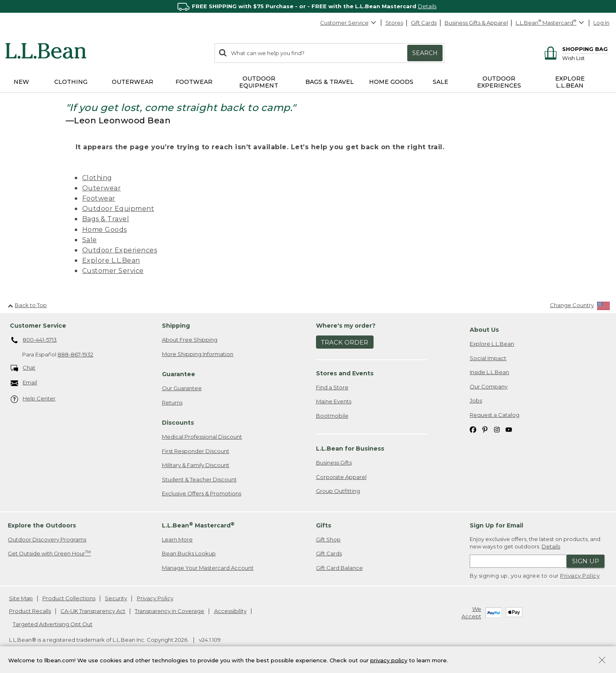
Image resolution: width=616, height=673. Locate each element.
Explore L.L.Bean (111, 260)
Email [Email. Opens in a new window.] (24, 383)
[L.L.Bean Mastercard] (551, 23)
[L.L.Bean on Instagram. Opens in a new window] (497, 429)
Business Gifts (334, 463)
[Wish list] (585, 58)
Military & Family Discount (196, 465)
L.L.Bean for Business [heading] (350, 449)
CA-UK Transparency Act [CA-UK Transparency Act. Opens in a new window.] (93, 611)
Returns (172, 402)
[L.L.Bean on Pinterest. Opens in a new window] (485, 429)
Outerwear (102, 188)
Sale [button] (441, 82)
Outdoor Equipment (118, 209)
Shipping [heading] (176, 326)
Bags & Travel (106, 219)
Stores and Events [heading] (345, 373)
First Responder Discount (196, 451)
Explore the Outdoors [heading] (42, 525)
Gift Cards (424, 23)
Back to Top (27, 305)
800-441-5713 (34, 340)
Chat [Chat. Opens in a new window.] (23, 368)
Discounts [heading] (178, 423)
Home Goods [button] (391, 82)
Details (427, 6)
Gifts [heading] (324, 525)
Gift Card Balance (339, 568)
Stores (394, 23)
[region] (308, 6)
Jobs (476, 400)
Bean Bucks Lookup (189, 553)
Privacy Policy (580, 576)
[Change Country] (580, 307)
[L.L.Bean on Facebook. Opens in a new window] (473, 429)
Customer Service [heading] (38, 326)
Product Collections (69, 598)
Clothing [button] (71, 82)
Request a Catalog (495, 415)
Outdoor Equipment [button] (259, 82)
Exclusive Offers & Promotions (202, 493)
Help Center (33, 399)
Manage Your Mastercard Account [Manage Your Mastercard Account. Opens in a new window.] (208, 568)
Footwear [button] (194, 82)
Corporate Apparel (341, 477)
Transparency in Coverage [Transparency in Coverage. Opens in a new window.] (170, 611)
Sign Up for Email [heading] (496, 525)
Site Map (21, 598)
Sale (90, 240)
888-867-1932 (75, 354)
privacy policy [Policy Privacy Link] (389, 660)
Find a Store (332, 387)
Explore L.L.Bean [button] (570, 82)
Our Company (489, 386)
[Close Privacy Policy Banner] (602, 661)
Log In (601, 23)
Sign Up (586, 561)
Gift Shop (328, 539)
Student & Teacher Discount (199, 479)
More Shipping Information (198, 354)
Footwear (99, 198)
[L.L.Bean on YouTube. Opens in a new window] (509, 429)
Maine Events (334, 401)
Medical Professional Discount (202, 437)
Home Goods (105, 230)
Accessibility (230, 611)
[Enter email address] (518, 561)
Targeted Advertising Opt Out (53, 624)
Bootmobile (332, 416)
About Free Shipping (190, 340)
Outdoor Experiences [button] (499, 82)
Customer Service (348, 23)
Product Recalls (30, 611)
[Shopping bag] (575, 49)
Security (116, 598)
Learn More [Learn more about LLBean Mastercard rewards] (177, 539)
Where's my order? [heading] (346, 326)
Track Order (345, 342)
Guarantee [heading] (179, 374)
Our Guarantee (182, 388)
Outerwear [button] (133, 82)
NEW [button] (21, 82)
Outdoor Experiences (120, 250)
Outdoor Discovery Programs (47, 539)
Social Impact (488, 358)
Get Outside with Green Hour (49, 553)
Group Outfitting (338, 491)
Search (425, 53)
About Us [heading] (484, 330)
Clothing (97, 178)
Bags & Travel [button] (330, 82)
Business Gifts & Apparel (476, 23)
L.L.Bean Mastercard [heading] (198, 525)
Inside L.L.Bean (489, 372)
